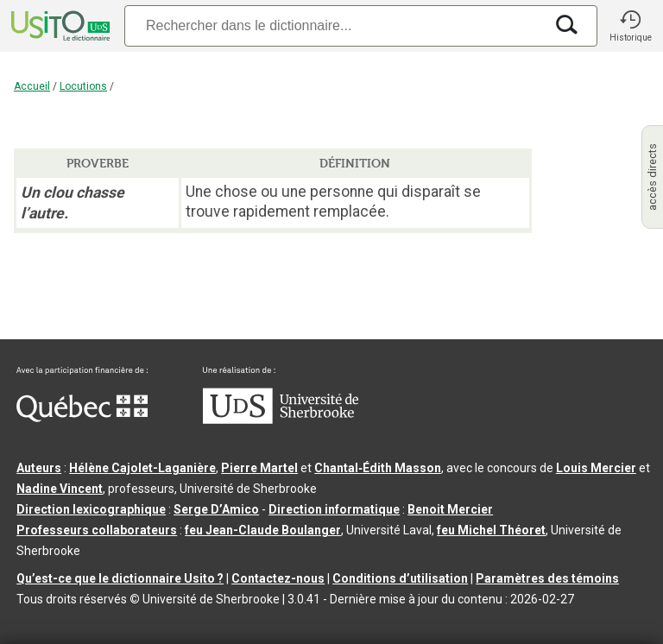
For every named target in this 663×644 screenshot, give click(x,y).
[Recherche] (334, 25)
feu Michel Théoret (491, 530)
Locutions (83, 86)
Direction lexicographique (91, 509)
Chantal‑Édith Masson (378, 468)
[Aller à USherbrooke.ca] (281, 420)
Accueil (32, 86)
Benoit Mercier (450, 509)
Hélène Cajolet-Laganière (142, 468)
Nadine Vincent (60, 489)
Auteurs (39, 468)
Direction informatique (334, 509)
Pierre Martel (259, 468)
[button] (630, 26)
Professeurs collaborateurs (97, 530)
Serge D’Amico (216, 509)
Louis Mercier (596, 468)
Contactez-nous (278, 578)
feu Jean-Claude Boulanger (263, 530)
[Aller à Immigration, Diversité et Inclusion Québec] (82, 418)
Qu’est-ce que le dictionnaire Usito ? (120, 578)
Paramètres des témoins (547, 578)
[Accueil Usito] (59, 26)
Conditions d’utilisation (400, 578)
